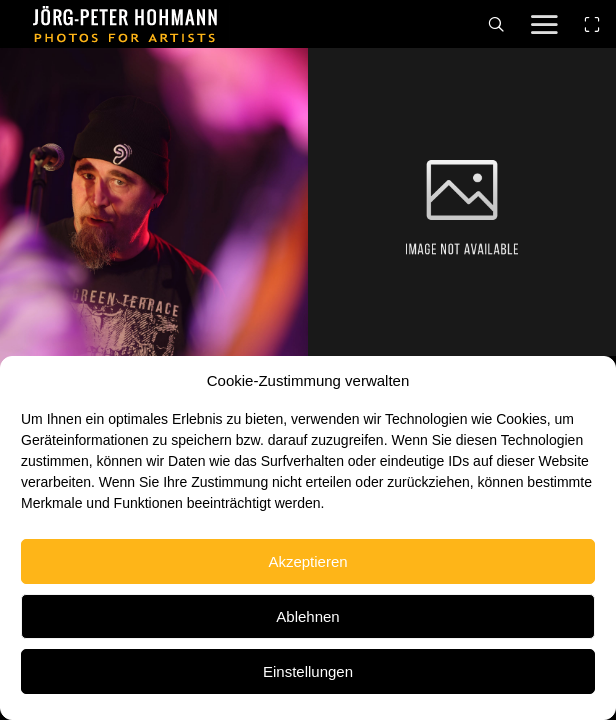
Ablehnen (307, 616)
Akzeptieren (307, 561)
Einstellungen (308, 671)
